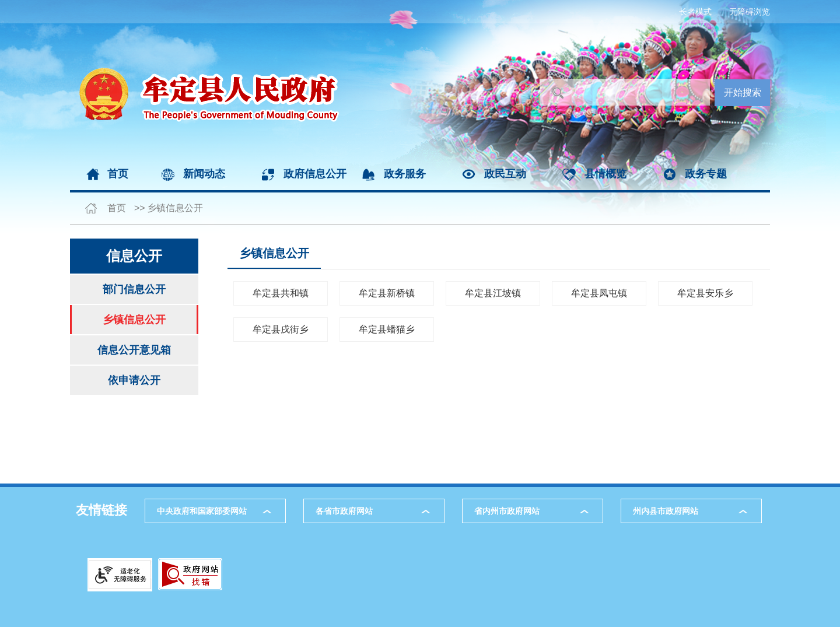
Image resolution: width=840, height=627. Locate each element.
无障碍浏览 (750, 12)
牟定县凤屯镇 (599, 293)
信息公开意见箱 (134, 350)
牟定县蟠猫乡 (387, 329)
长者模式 (695, 12)
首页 (118, 174)
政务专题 (706, 174)
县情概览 (605, 174)
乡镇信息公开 (175, 208)
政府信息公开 (315, 174)
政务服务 (405, 174)
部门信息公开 (134, 289)
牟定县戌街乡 (281, 329)
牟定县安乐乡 (705, 293)
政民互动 (505, 174)
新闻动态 (204, 174)
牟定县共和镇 (281, 293)
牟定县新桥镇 (387, 293)
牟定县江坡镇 (493, 293)
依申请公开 (134, 380)
